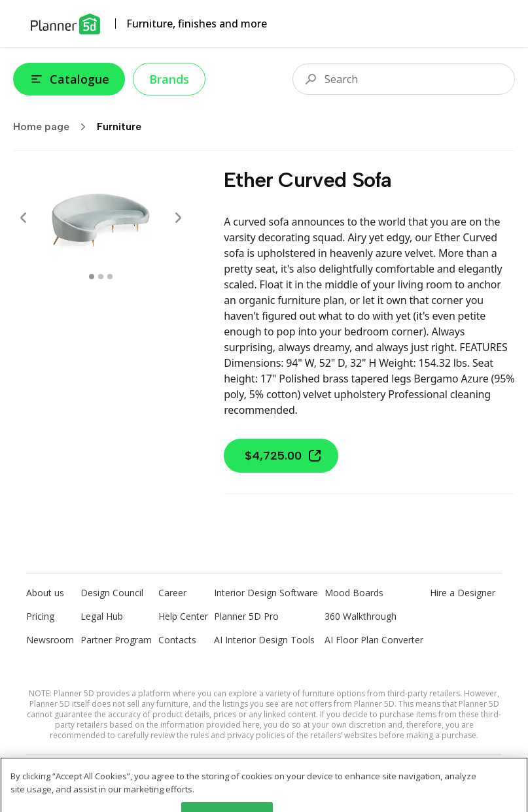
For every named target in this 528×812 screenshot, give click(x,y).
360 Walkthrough (361, 616)
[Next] (178, 218)
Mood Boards (354, 593)
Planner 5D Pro (246, 616)
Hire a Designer (463, 593)
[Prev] (24, 218)
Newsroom (50, 640)
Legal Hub (102, 616)
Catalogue (69, 79)
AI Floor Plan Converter (374, 640)
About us (45, 593)
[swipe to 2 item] (110, 277)
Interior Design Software (266, 593)
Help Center (183, 616)
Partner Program (116, 640)
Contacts (177, 640)
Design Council (112, 593)
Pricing (40, 616)
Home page (54, 127)
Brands (169, 79)
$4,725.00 (284, 456)
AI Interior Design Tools (264, 640)
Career (172, 593)
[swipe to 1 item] (101, 277)
